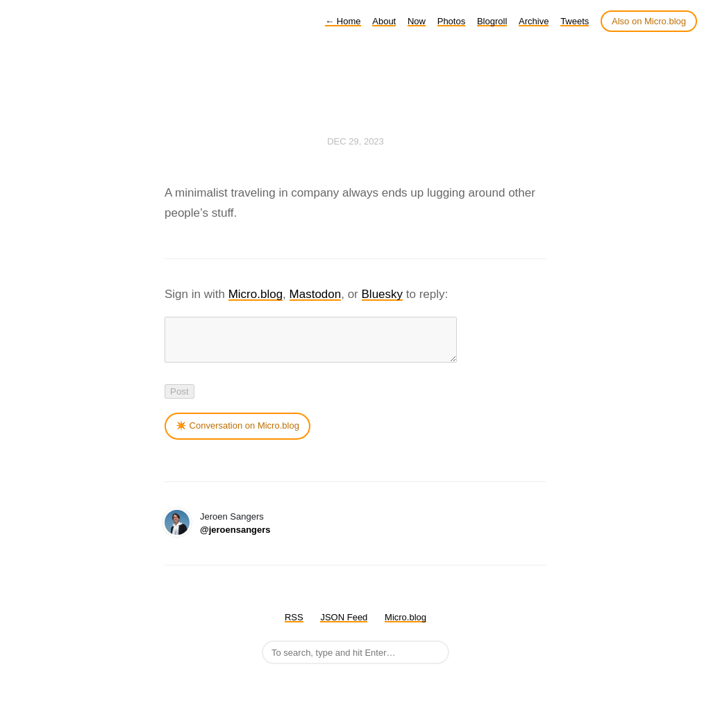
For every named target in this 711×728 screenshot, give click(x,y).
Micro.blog (256, 294)
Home (343, 21)
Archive (534, 21)
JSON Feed (344, 626)
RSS (294, 626)
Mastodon (316, 294)
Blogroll (492, 21)
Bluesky (383, 294)
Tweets (575, 21)
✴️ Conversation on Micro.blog (237, 434)
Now (417, 21)
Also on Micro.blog (649, 21)
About (384, 21)
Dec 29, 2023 (355, 141)
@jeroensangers (235, 538)
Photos (451, 21)
